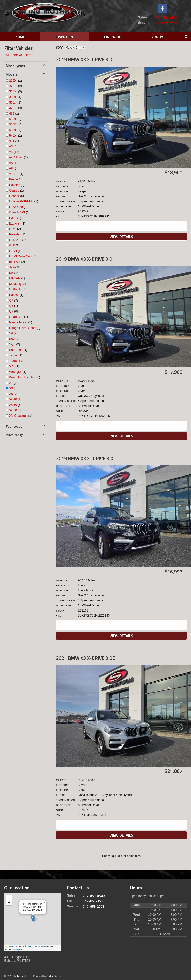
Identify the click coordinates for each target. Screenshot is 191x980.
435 (12, 114)
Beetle (14, 179)
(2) (16, 86)
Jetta (12, 267)
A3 (11, 146)
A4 (11, 152)
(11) (14, 152)
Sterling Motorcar (22, 976)
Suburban (16, 350)
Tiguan (14, 361)
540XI (13, 136)
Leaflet (10, 946)
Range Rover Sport (22, 328)
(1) (16, 81)
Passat (14, 295)
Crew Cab (16, 207)
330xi (13, 97)
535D (13, 124)
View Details (121, 237)
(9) (13, 394)
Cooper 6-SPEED (21, 201)
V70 (12, 366)
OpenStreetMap (34, 946)
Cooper (14, 196)
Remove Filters (19, 55)
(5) (16, 91)
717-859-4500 (166, 17)
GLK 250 (15, 240)
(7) (14, 306)
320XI (13, 86)
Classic (14, 190)
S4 (11, 333)
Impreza (15, 262)
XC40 (13, 399)
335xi (13, 102)
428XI (13, 108)
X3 (11, 388)
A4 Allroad (16, 157)
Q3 (11, 300)
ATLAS (14, 174)
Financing (113, 37)
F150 (13, 229)
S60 (12, 339)
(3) (16, 108)
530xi (13, 119)
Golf (12, 245)
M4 (11, 273)
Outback (15, 289)
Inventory (65, 37)
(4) (15, 97)
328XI (13, 91)
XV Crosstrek (18, 416)
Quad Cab (16, 317)
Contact (159, 37)
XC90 (13, 410)
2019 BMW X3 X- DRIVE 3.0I (85, 458)
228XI (13, 81)
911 (12, 141)
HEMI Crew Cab (20, 256)
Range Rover (18, 322)
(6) (13, 146)
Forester (15, 234)
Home (20, 37)
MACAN (15, 278)
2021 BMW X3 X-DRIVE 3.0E (85, 658)
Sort (60, 47)
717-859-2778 (166, 23)
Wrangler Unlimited (22, 377)
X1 (11, 383)
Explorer (15, 223)
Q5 (11, 306)
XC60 (13, 405)
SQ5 (12, 344)
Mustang (15, 284)
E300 (13, 218)
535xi (13, 130)
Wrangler (15, 372)
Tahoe (13, 355)
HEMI (13, 251)
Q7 (11, 311)
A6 (11, 169)
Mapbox (19, 949)
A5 (11, 163)
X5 (11, 394)
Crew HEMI (17, 212)
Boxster (14, 185)
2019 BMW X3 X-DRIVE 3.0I (85, 59)
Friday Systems (55, 976)
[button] (33, 918)
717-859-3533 (94, 901)
